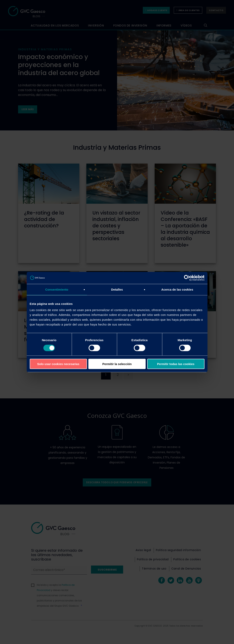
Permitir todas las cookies (176, 364)
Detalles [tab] (117, 289)
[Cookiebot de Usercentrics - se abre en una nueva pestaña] (187, 278)
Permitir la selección (117, 364)
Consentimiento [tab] (57, 289)
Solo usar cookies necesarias (58, 364)
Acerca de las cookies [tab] (177, 289)
